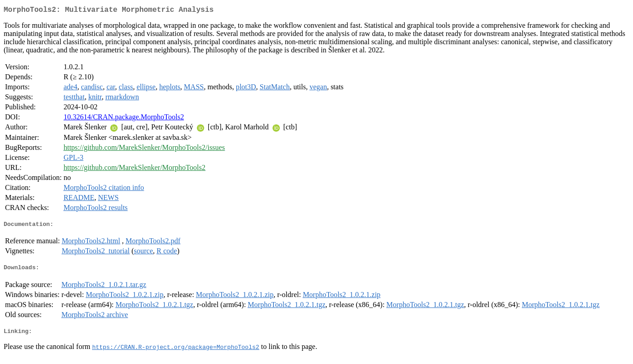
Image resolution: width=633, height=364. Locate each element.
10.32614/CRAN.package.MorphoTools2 (124, 119)
